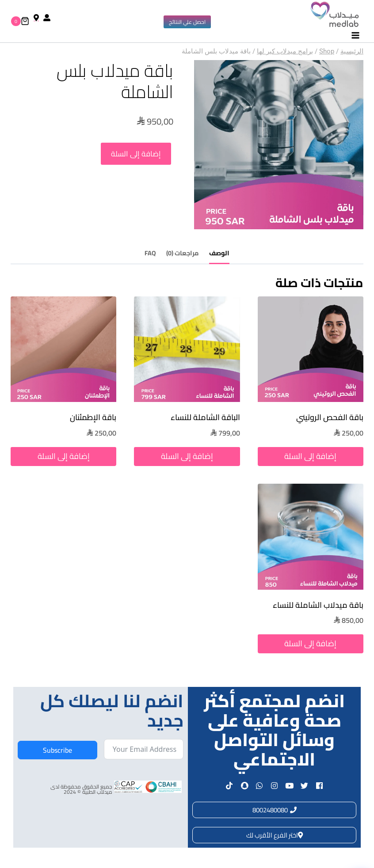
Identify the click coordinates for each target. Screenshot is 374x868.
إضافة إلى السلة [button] (310, 456)
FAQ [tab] (150, 253)
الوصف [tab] (219, 253)
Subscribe (57, 750)
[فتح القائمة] (355, 36)
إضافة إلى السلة (136, 155)
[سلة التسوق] (20, 21)
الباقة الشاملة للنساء (205, 417)
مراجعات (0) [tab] (183, 253)
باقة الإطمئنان (93, 417)
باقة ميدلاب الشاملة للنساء (318, 605)
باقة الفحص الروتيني (330, 417)
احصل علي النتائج (187, 22)
